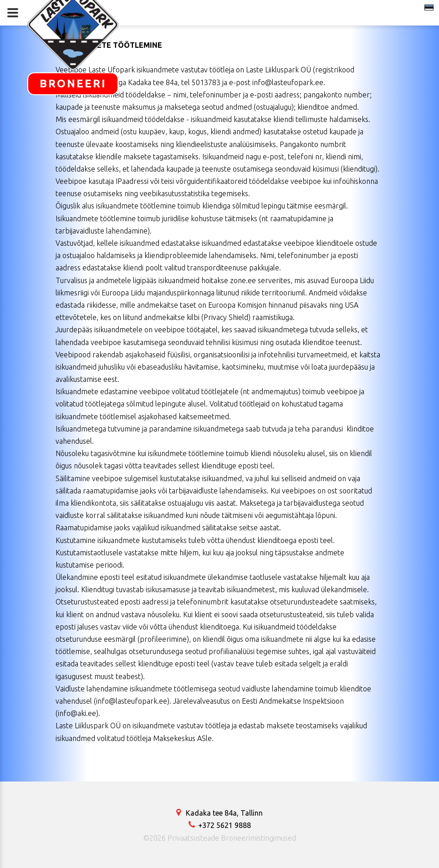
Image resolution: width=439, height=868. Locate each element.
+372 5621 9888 (220, 825)
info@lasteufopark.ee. (289, 82)
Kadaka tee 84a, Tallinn (219, 813)
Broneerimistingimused (258, 838)
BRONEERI (73, 84)
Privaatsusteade (193, 838)
